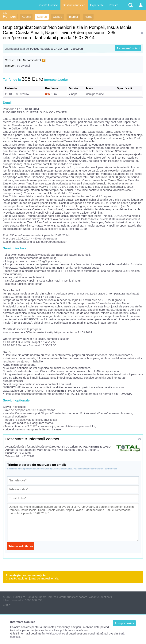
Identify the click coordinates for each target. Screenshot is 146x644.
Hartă (88, 17)
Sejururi (42, 17)
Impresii (73, 17)
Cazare (58, 17)
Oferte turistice (49, 5)
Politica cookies (55, 633)
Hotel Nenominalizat (28, 60)
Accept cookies (124, 623)
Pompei (9, 16)
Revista (113, 5)
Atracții (26, 17)
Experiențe (97, 5)
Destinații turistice (74, 5)
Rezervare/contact (128, 48)
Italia (5, 13)
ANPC (7, 605)
